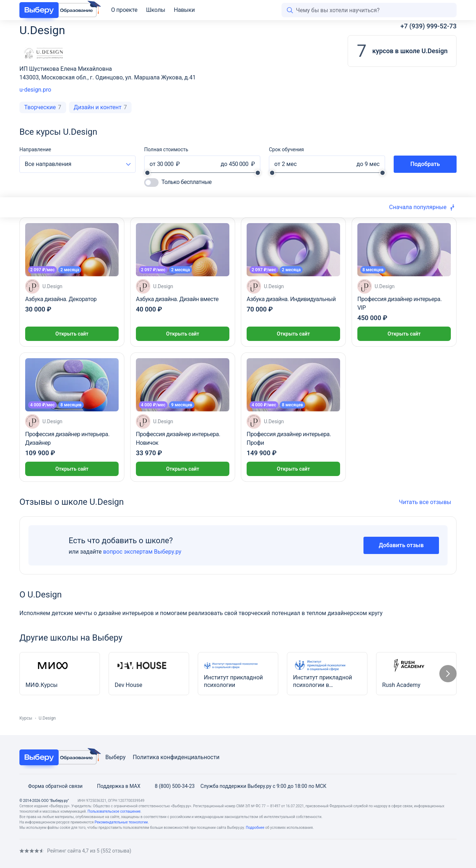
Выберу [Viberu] (115, 757)
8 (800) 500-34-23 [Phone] (170, 786)
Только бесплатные (186, 182)
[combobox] (77, 164)
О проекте (124, 10)
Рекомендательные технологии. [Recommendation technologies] (122, 822)
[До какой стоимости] (239, 164)
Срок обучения (286, 149)
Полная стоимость (166, 149)
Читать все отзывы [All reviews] (428, 502)
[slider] (147, 173)
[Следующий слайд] (448, 674)
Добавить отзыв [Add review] (401, 545)
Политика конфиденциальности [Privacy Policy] (176, 757)
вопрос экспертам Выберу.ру (142, 552)
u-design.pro (35, 90)
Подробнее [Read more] (255, 828)
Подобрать (425, 164)
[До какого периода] (366, 164)
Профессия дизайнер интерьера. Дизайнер (67, 438)
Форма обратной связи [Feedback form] (51, 786)
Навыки (184, 10)
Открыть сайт (72, 334)
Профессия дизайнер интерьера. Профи (289, 438)
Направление (35, 149)
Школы (155, 10)
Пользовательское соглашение (114, 811)
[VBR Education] (58, 10)
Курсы (26, 718)
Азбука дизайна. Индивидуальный (291, 299)
